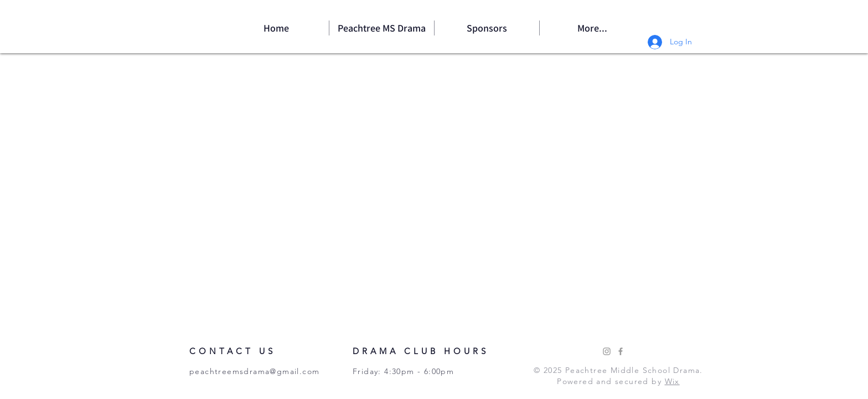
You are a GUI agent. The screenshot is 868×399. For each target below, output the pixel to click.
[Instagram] (607, 351)
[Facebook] (621, 351)
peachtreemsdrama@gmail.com (254, 371)
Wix (672, 381)
